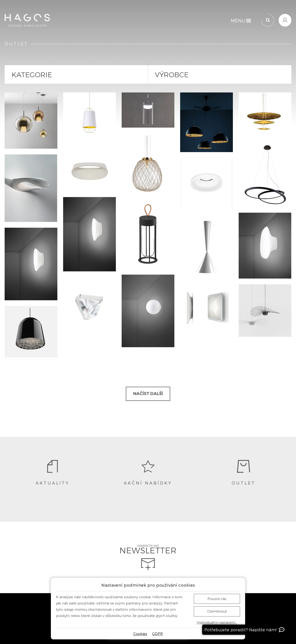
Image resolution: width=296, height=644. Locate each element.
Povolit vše (217, 599)
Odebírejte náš (148, 557)
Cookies (140, 634)
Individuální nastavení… (217, 622)
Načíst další (148, 394)
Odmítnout (217, 611)
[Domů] (27, 20)
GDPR (157, 634)
